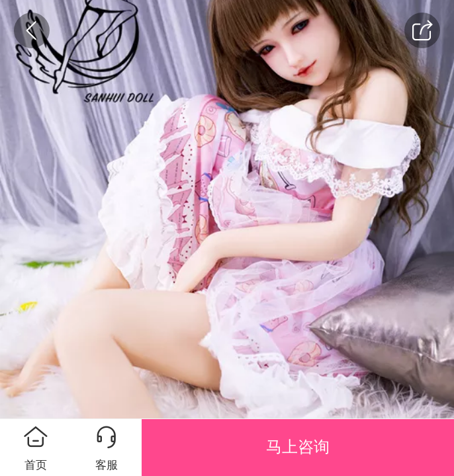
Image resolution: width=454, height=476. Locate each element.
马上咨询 (298, 447)
